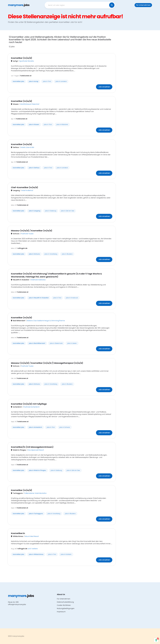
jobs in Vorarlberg (51, 254)
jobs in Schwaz (65, 427)
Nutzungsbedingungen (66, 608)
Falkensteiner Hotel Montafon (35, 493)
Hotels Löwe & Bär (27, 147)
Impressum (61, 612)
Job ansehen (104, 87)
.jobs (19, 5)
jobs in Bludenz (67, 254)
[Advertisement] (135, 69)
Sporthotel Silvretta (27, 61)
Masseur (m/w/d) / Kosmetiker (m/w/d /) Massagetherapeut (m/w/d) (47, 363)
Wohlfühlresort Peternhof (30, 104)
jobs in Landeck (61, 81)
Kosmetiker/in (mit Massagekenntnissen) (32, 447)
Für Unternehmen (143, 5)
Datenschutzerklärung (65, 602)
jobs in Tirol (47, 81)
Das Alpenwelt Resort (36, 450)
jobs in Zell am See (68, 211)
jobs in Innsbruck (72, 298)
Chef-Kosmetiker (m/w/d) (24, 187)
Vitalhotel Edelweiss (38, 280)
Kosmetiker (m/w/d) (22, 58)
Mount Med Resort (32, 536)
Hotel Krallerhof (27, 190)
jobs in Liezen (72, 343)
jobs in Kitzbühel (62, 124)
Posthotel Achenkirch (32, 407)
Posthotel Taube (27, 234)
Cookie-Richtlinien (64, 605)
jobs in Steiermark (56, 343)
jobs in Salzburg (51, 211)
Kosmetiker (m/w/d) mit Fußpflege (29, 404)
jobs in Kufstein (66, 554)
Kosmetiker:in (18, 533)
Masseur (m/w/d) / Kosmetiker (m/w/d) (32, 231)
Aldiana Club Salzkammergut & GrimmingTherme (46, 321)
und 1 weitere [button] (33, 549)
